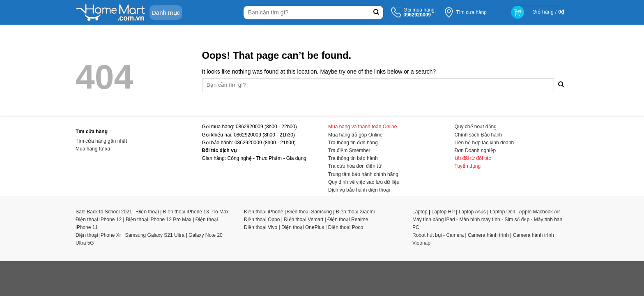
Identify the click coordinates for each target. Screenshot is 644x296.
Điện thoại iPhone (263, 212)
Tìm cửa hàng (471, 12)
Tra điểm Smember (349, 150)
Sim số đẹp (517, 220)
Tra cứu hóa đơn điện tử (355, 166)
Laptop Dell (503, 212)
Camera (455, 235)
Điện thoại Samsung (309, 212)
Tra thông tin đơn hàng (353, 143)
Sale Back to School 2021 (104, 212)
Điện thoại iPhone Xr (98, 235)
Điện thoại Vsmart (304, 220)
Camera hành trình (488, 235)
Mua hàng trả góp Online (355, 135)
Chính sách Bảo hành (478, 135)
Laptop (420, 212)
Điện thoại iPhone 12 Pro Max (159, 220)
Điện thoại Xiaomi (355, 212)
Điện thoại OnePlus (303, 227)
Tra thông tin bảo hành (353, 158)
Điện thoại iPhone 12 (99, 220)
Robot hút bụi (427, 235)
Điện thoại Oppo (262, 220)
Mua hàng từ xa (93, 149)
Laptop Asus (472, 212)
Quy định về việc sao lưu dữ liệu (364, 182)
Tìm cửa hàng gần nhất (101, 141)
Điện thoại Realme (348, 220)
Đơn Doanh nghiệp (475, 150)
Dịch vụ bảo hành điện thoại (359, 190)
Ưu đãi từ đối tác (473, 158)
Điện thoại (148, 212)
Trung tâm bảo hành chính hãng (363, 174)
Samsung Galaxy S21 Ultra (155, 235)
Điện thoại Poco (346, 227)
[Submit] (376, 13)
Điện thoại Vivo (261, 227)
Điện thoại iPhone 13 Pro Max (196, 212)
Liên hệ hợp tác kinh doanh (484, 143)
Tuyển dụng (468, 166)
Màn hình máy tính (480, 220)
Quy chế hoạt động (476, 127)
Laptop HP (443, 212)
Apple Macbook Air (539, 212)
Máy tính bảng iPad (434, 220)
